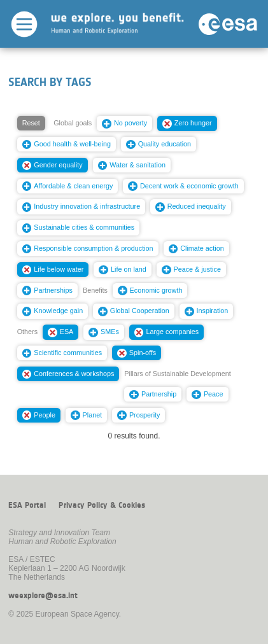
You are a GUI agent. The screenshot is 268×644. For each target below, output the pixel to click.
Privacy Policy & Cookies (102, 505)
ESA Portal (27, 505)
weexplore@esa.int (43, 596)
